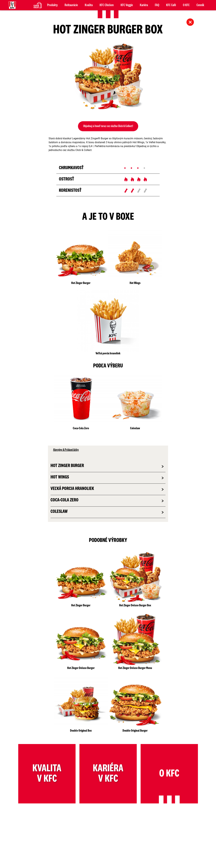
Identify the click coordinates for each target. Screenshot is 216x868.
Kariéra (144, 5)
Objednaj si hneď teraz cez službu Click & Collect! (108, 126)
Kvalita (89, 5)
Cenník (200, 5)
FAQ (157, 5)
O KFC (186, 5)
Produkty (52, 5)
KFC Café (171, 5)
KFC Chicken (107, 5)
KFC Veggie (127, 5)
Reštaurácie (71, 5)
